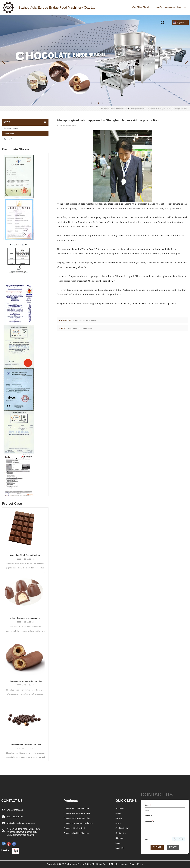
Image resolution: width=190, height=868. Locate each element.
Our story (65, 22)
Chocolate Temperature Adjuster (78, 823)
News (47, 22)
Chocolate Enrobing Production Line (25, 681)
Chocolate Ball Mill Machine (76, 833)
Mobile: (148, 816)
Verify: (148, 839)
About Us (120, 808)
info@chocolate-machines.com (171, 7)
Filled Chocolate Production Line (25, 618)
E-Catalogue (121, 22)
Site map (120, 838)
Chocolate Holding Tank (74, 828)
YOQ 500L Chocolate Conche (85, 320)
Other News (122, 108)
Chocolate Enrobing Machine (77, 818)
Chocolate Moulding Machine (77, 813)
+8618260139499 (140, 7)
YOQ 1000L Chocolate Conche (80, 328)
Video (84, 22)
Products (28, 22)
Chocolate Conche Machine (76, 808)
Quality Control (123, 828)
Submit (156, 848)
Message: (149, 821)
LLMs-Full (120, 848)
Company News (11, 128)
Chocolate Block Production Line (25, 555)
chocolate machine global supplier (81, 304)
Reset (174, 848)
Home (10, 22)
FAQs (101, 22)
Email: (148, 810)
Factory (119, 818)
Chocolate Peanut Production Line (25, 744)
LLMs (118, 843)
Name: (148, 805)
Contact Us (144, 22)
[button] (88, 103)
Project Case (10, 139)
